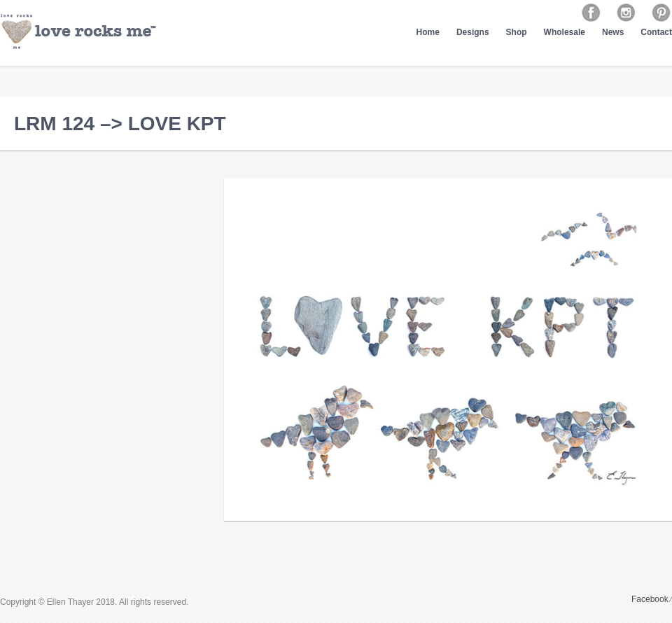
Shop (517, 32)
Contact (656, 32)
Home (428, 32)
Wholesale (565, 32)
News (613, 32)
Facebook (650, 599)
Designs (473, 32)
